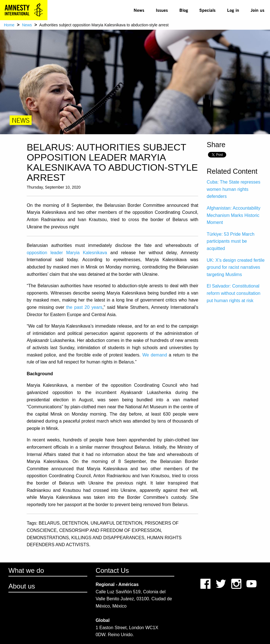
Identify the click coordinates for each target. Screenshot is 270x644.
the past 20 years (84, 307)
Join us (258, 10)
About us (22, 586)
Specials (207, 10)
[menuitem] (139, 10)
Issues (162, 10)
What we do (26, 570)
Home (9, 25)
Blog (184, 10)
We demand (155, 355)
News (139, 10)
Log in (233, 10)
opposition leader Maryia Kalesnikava (67, 253)
